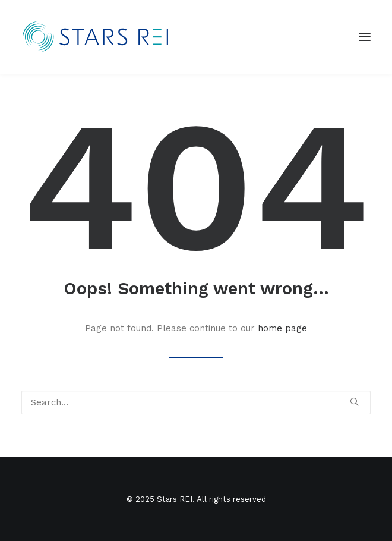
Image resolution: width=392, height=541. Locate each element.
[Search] (196, 402)
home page (282, 328)
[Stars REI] (101, 37)
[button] (354, 402)
